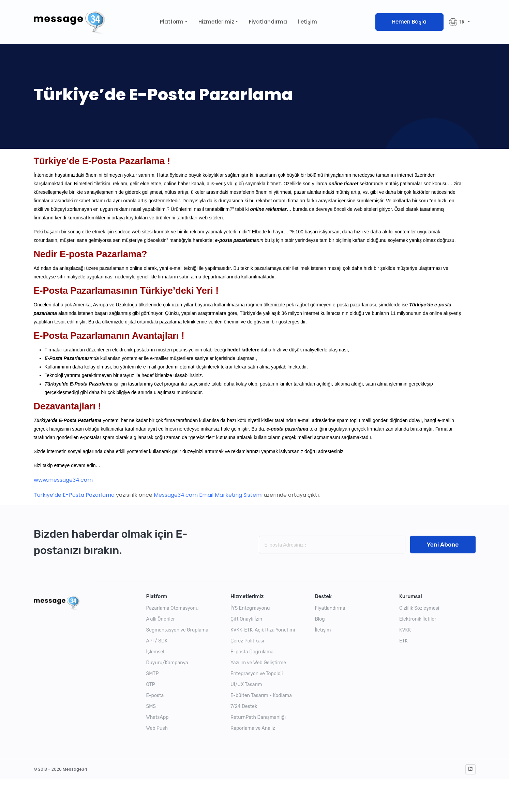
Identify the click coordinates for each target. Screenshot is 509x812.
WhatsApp (158, 717)
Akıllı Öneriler (161, 619)
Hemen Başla (409, 22)
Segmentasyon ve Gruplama (177, 630)
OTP (151, 685)
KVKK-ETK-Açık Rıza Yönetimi (263, 630)
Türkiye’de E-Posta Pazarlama (74, 495)
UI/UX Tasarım (246, 685)
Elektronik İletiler (418, 619)
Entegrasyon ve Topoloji (257, 674)
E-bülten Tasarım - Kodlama (261, 695)
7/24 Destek (244, 706)
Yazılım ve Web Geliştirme (258, 663)
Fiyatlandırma (268, 22)
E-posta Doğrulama (252, 652)
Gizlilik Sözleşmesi (419, 608)
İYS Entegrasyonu (250, 608)
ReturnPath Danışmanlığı (258, 717)
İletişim (308, 22)
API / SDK (157, 641)
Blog (320, 619)
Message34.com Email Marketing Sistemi (208, 495)
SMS (151, 706)
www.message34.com (63, 480)
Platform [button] (172, 22)
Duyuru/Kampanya (167, 663)
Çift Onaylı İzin (246, 619)
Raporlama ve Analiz (253, 728)
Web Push (157, 728)
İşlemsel (155, 652)
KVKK (405, 630)
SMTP (153, 674)
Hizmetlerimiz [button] (216, 22)
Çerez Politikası (247, 641)
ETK (403, 641)
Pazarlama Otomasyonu (173, 608)
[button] (460, 22)
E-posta (155, 695)
